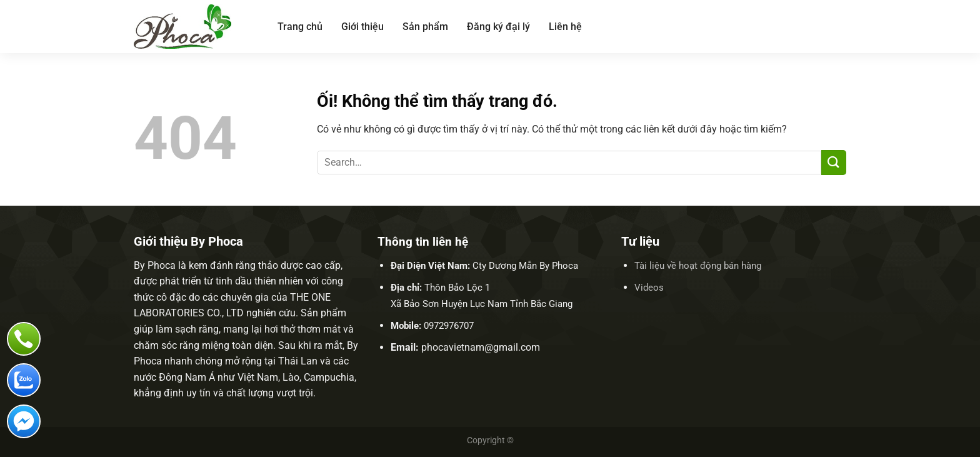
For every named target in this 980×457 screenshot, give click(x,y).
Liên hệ (565, 27)
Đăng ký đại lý (498, 27)
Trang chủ (300, 27)
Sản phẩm (425, 27)
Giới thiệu (362, 27)
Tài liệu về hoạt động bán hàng (698, 266)
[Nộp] (834, 162)
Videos (649, 288)
